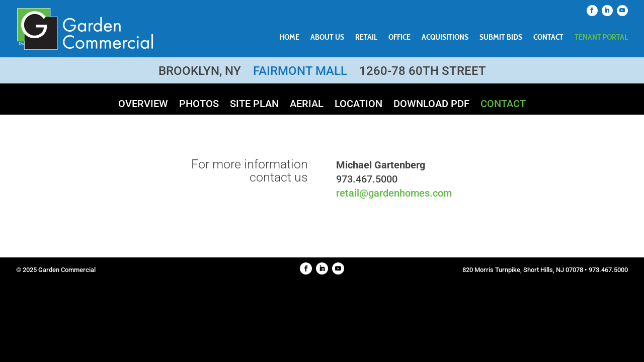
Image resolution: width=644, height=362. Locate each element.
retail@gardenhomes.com (394, 193)
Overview (143, 105)
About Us (327, 38)
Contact (548, 38)
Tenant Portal (601, 38)
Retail (366, 38)
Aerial (307, 105)
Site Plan (254, 105)
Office (399, 38)
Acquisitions (445, 38)
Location (358, 105)
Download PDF (431, 105)
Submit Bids (501, 38)
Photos (199, 105)
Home (289, 38)
